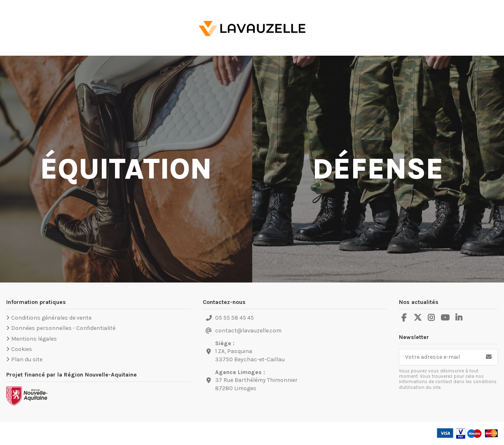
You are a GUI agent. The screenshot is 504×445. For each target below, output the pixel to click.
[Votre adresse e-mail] (440, 357)
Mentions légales (34, 339)
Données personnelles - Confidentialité (63, 328)
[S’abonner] (489, 357)
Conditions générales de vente (51, 318)
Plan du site (27, 359)
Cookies (22, 349)
